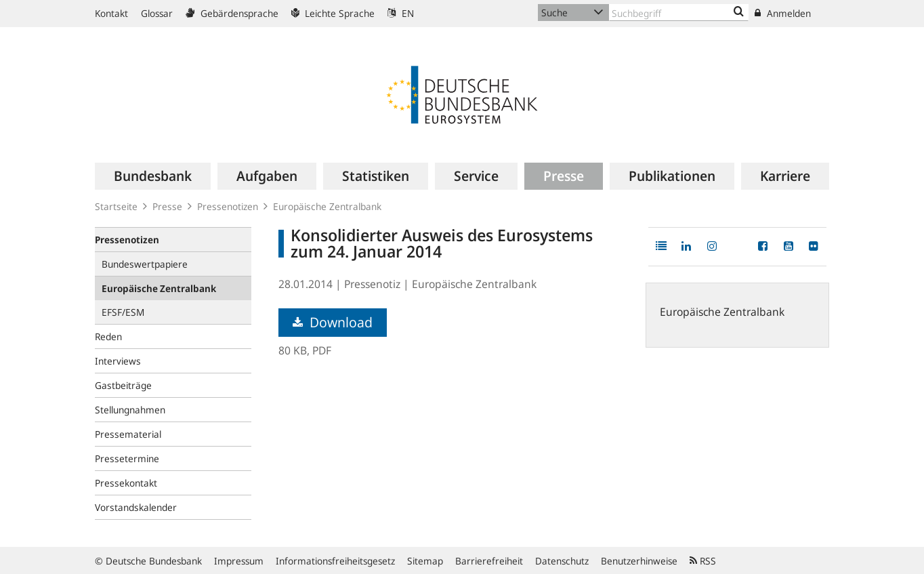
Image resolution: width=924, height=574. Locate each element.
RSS (703, 561)
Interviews (118, 361)
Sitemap (425, 561)
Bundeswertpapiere (145, 264)
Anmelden (783, 13)
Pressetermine (127, 458)
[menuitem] (153, 176)
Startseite (116, 206)
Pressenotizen (228, 206)
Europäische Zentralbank (327, 206)
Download (333, 322)
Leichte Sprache (333, 13)
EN (401, 13)
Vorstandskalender (136, 507)
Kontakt (111, 13)
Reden (108, 336)
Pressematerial (128, 434)
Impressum (239, 561)
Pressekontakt (126, 483)
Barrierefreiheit (489, 561)
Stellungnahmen (130, 410)
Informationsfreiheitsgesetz (335, 561)
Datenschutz (562, 561)
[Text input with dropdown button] (679, 13)
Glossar (157, 13)
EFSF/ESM (123, 312)
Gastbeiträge (123, 385)
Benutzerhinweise (639, 561)
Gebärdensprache (232, 13)
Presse (167, 206)
